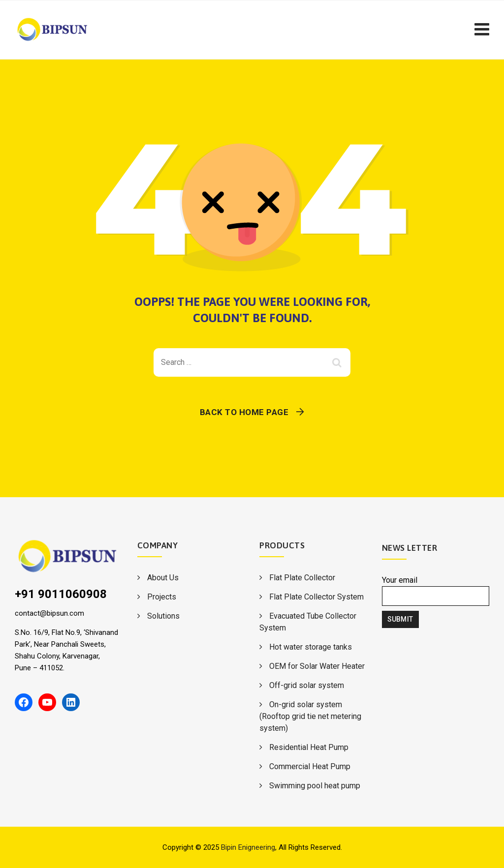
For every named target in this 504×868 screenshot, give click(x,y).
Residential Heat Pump (309, 747)
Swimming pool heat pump (315, 786)
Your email (436, 591)
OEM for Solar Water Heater (317, 666)
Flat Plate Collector (302, 578)
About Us (163, 578)
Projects (162, 597)
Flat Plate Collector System (316, 597)
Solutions (163, 616)
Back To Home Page (244, 412)
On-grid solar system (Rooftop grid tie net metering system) (310, 716)
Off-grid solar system (307, 685)
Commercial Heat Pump (310, 766)
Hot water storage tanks (311, 647)
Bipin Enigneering (248, 847)
